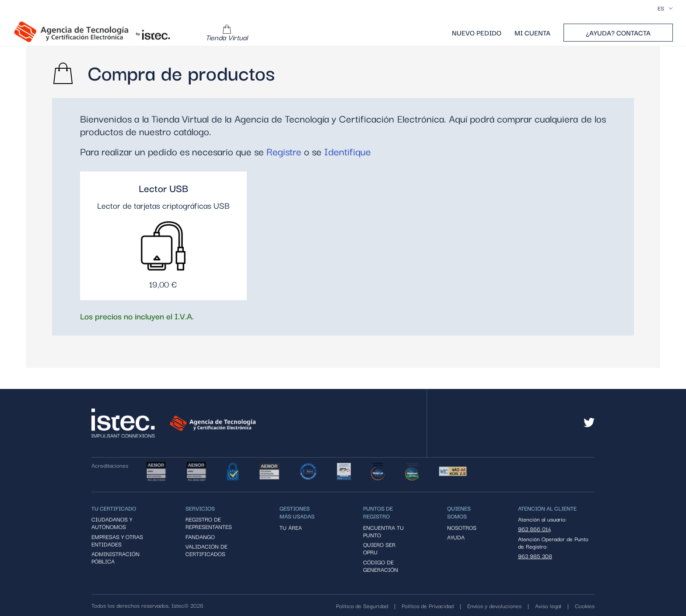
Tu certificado (114, 508)
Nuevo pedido (477, 33)
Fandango (200, 537)
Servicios (200, 508)
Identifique (348, 151)
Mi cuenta (532, 33)
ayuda (456, 537)
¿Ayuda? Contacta (618, 32)
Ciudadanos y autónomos (112, 523)
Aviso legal (548, 605)
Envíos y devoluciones (494, 605)
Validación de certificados (206, 550)
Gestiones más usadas (297, 512)
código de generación (381, 566)
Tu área (291, 527)
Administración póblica (115, 558)
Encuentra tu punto (383, 531)
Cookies (585, 605)
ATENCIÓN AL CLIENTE (547, 508)
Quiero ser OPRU (379, 548)
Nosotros (462, 527)
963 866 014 (534, 529)
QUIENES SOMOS (459, 512)
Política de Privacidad (428, 605)
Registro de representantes (209, 523)
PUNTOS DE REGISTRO (378, 512)
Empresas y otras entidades (117, 541)
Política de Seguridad (362, 605)
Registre (284, 151)
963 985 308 (535, 556)
